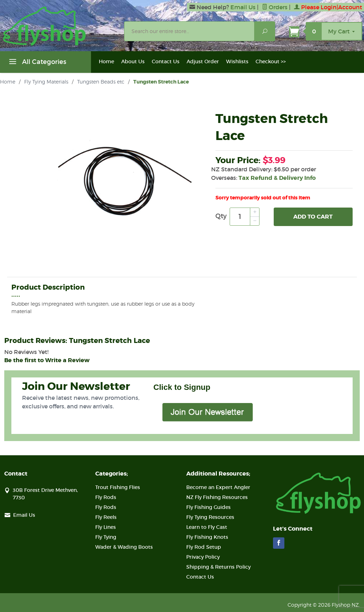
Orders (275, 7)
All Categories (37, 63)
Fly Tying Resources (210, 517)
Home (106, 61)
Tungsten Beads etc (101, 82)
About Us (133, 61)
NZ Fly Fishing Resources (217, 497)
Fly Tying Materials (46, 82)
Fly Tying (106, 537)
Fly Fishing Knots (207, 537)
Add (313, 217)
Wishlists (237, 61)
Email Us (243, 7)
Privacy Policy (203, 557)
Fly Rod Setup (204, 547)
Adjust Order (203, 61)
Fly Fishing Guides (208, 507)
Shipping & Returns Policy (218, 567)
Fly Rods (106, 497)
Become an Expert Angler (218, 487)
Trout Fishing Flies (118, 487)
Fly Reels (106, 517)
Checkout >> (271, 61)
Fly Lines (106, 527)
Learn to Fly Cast (207, 527)
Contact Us (166, 61)
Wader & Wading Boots (124, 547)
